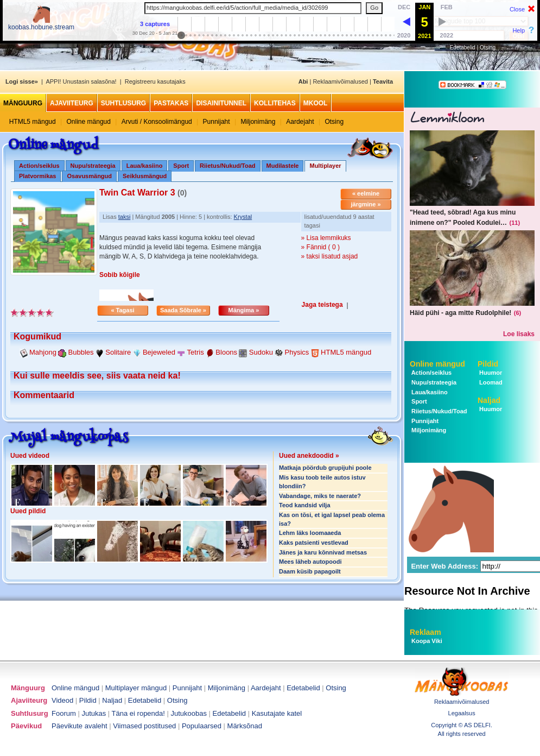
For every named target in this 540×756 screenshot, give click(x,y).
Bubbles (81, 352)
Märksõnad (245, 726)
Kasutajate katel (277, 713)
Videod (62, 700)
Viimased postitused (144, 726)
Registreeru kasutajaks (155, 81)
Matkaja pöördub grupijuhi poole (325, 468)
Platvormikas (37, 176)
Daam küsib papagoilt (310, 571)
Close (517, 9)
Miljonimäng (258, 122)
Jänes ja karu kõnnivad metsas (323, 552)
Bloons (226, 352)
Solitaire (118, 352)
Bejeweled (159, 352)
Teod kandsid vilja (305, 505)
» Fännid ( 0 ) (320, 247)
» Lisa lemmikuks (326, 238)
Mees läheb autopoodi (310, 562)
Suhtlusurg (123, 103)
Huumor (490, 373)
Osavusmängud (89, 176)
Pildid (488, 364)
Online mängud (89, 122)
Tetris (196, 352)
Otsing (488, 48)
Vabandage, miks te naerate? (320, 496)
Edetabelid (463, 48)
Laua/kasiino (145, 166)
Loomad (490, 382)
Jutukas (94, 713)
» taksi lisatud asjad (330, 256)
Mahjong (43, 352)
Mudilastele (283, 166)
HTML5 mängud (33, 122)
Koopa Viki (427, 641)
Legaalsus (462, 713)
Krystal (243, 217)
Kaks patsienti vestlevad (314, 543)
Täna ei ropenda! (138, 713)
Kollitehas (275, 103)
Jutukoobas (189, 713)
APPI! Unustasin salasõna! (81, 81)
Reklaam (425, 632)
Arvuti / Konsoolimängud (157, 122)
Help (519, 30)
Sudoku (261, 352)
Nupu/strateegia (93, 166)
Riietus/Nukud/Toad (227, 166)
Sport (181, 166)
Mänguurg (23, 103)
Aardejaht (300, 122)
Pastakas (171, 103)
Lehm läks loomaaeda (310, 533)
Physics (297, 352)
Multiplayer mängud (136, 688)
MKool (316, 103)
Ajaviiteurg (72, 103)
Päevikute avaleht (80, 726)
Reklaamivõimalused (340, 81)
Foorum (64, 713)
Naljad (489, 400)
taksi (125, 217)
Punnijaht (217, 122)
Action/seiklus (39, 166)
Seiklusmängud (145, 176)
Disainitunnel (221, 103)
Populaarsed (202, 726)
